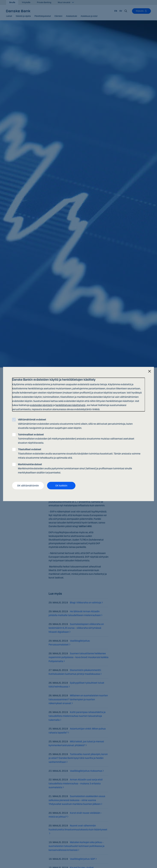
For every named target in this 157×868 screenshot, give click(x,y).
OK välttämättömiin (28, 485)
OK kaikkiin (61, 485)
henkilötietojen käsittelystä (70, 405)
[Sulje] (149, 371)
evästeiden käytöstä (41, 405)
